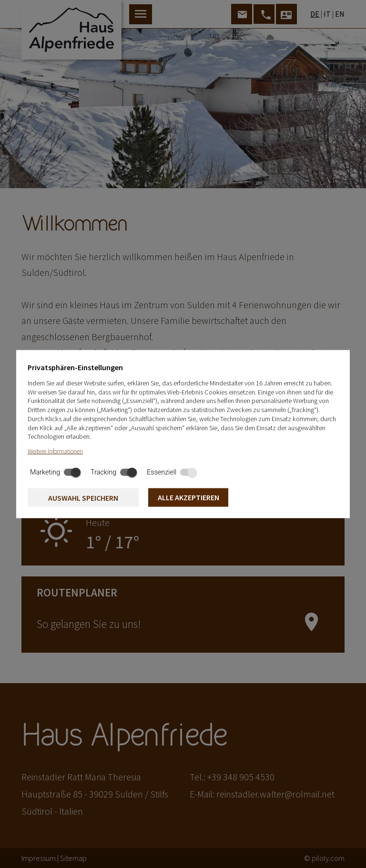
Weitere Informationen (55, 451)
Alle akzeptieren (188, 497)
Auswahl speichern (83, 498)
